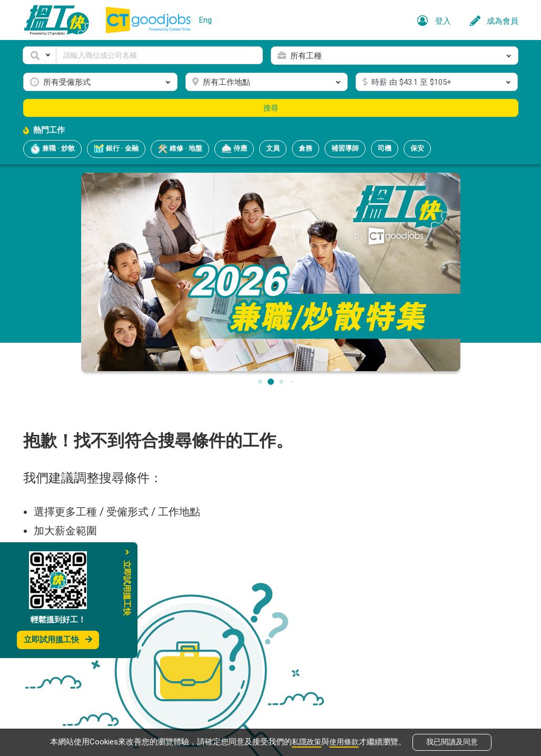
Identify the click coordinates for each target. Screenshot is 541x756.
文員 (273, 148)
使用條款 (345, 741)
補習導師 (345, 148)
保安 (417, 148)
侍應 (234, 149)
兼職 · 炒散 (52, 149)
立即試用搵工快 (58, 640)
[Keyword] (160, 55)
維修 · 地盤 (180, 149)
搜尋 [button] (271, 108)
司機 (385, 148)
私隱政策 (306, 741)
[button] (40, 55)
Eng (205, 20)
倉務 (306, 148)
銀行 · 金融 (116, 149)
